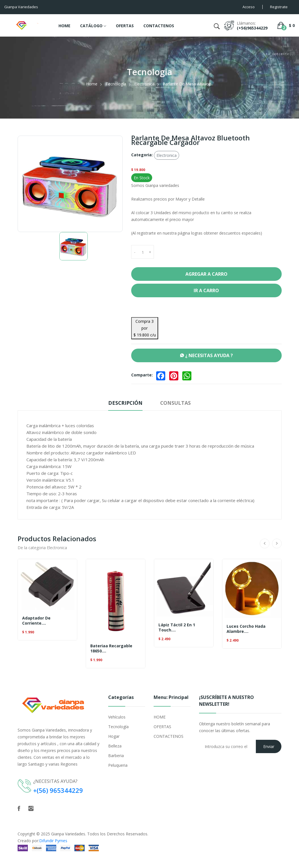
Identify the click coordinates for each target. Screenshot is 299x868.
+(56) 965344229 (58, 790)
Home (92, 84)
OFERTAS (125, 26)
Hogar (114, 736)
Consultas (176, 403)
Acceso (249, 7)
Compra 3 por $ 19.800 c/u (145, 328)
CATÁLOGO (93, 26)
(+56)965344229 (252, 28)
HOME (64, 26)
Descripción (125, 403)
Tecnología (116, 84)
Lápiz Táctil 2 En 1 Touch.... (177, 627)
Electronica (144, 84)
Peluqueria (118, 765)
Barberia (116, 756)
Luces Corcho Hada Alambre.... (246, 629)
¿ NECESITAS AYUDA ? (206, 355)
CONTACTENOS (159, 26)
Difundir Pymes (53, 840)
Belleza (115, 746)
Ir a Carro (206, 290)
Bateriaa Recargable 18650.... (111, 648)
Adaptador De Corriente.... (36, 621)
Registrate (279, 7)
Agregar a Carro (206, 274)
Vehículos (117, 717)
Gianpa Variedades (68, 834)
